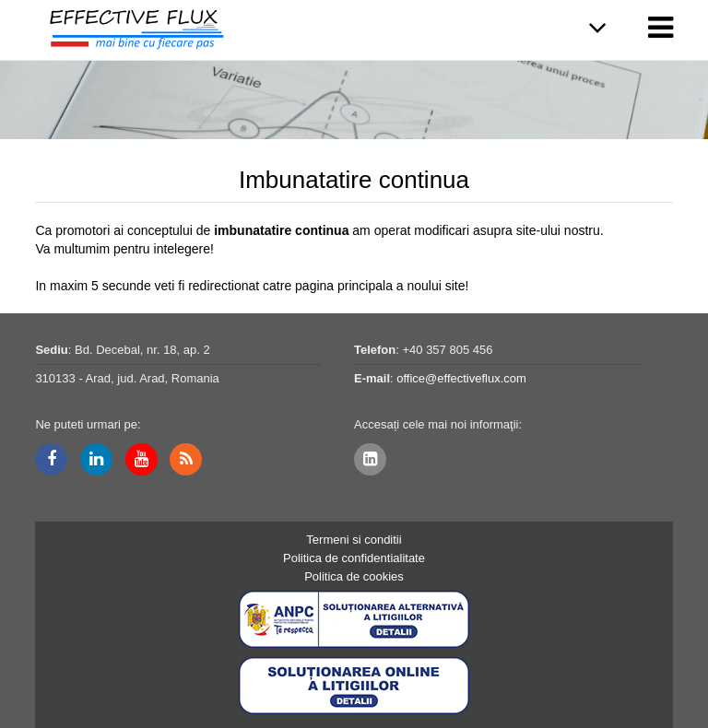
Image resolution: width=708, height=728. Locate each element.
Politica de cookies (354, 576)
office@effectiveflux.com (461, 378)
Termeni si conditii (354, 540)
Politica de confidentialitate (354, 558)
